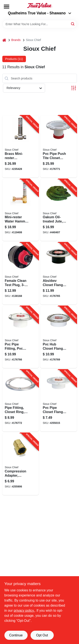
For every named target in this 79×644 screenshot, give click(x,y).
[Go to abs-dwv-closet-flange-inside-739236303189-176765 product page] (59, 273)
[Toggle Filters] (74, 88)
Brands (16, 40)
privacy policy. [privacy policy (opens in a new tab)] (24, 611)
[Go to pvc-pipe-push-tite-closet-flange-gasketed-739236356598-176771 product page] (59, 146)
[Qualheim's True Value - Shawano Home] (40, 5)
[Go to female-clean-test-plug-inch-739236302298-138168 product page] (21, 273)
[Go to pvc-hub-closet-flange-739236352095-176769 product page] (59, 337)
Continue (16, 635)
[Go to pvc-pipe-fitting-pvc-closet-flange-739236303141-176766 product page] (21, 337)
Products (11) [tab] (14, 59)
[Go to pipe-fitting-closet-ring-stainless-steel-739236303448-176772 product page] (21, 401)
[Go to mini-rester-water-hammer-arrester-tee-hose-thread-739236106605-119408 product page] (21, 210)
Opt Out (42, 635)
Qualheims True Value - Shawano (39, 13)
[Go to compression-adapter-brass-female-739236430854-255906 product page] (21, 464)
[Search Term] (40, 24)
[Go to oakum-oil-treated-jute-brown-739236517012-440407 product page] (59, 210)
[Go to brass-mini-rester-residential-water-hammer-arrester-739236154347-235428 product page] (21, 146)
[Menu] (7, 7)
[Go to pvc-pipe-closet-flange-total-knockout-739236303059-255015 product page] (59, 401)
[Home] (4, 40)
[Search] (73, 24)
